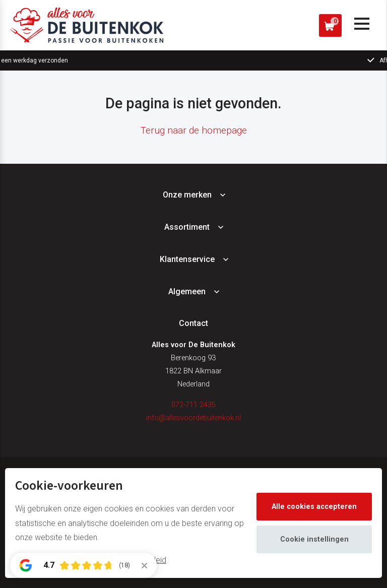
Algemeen (187, 291)
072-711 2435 (193, 405)
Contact (193, 323)
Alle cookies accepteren (314, 507)
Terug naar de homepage (194, 130)
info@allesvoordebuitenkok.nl (193, 418)
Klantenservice (187, 259)
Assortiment (187, 227)
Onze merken (187, 195)
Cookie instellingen (314, 539)
